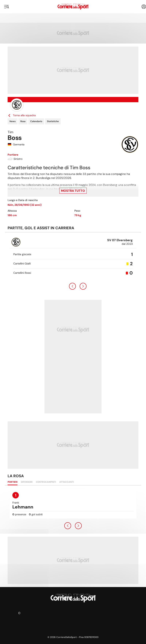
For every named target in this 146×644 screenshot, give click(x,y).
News (13, 121)
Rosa (23, 121)
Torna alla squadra (22, 115)
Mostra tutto (73, 191)
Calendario (36, 121)
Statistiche (53, 121)
